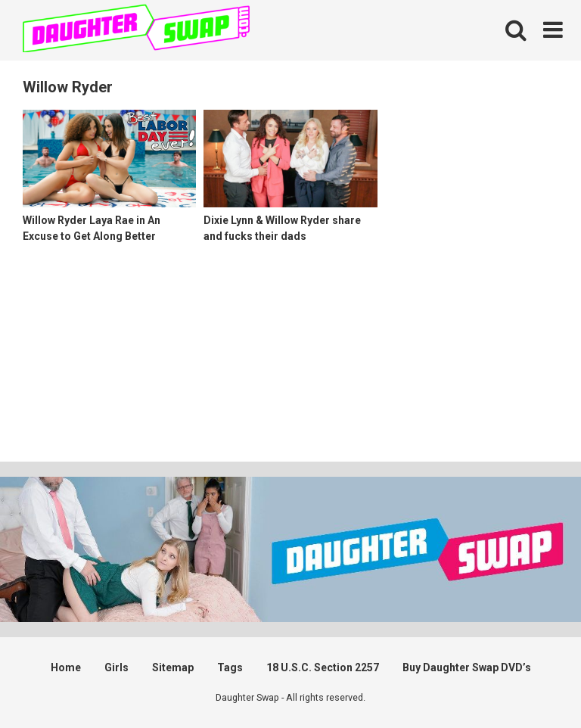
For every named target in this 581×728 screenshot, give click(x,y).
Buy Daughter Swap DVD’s (467, 667)
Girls (117, 667)
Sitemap (173, 667)
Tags (230, 667)
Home (66, 667)
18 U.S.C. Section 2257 (323, 667)
